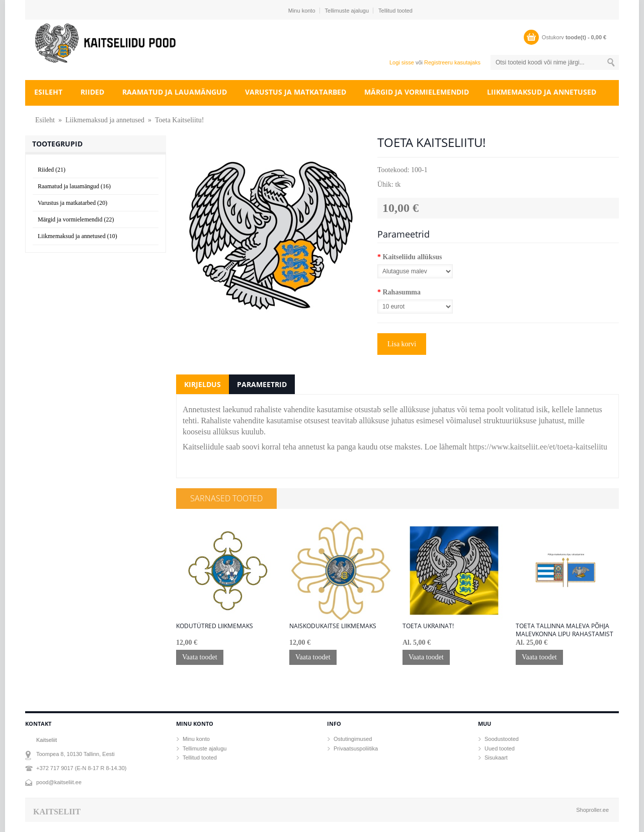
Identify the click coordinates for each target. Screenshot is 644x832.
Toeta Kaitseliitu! (179, 120)
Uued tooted (500, 748)
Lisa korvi (402, 344)
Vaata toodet (200, 657)
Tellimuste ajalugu (347, 11)
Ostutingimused (353, 739)
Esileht (48, 92)
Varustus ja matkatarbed (296, 92)
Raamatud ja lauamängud (175, 92)
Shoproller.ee (592, 810)
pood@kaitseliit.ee (59, 782)
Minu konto (302, 11)
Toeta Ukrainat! (428, 626)
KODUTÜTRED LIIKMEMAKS (215, 626)
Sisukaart (496, 758)
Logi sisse (402, 62)
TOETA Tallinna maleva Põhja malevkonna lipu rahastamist (565, 630)
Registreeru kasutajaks (452, 62)
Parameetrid (262, 384)
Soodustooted (502, 739)
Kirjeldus (203, 384)
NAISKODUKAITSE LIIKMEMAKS (333, 626)
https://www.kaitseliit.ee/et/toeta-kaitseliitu (538, 447)
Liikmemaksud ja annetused (542, 92)
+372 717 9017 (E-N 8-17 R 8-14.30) (81, 768)
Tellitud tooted (395, 11)
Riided (92, 92)
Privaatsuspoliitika (356, 748)
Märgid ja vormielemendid (417, 92)
